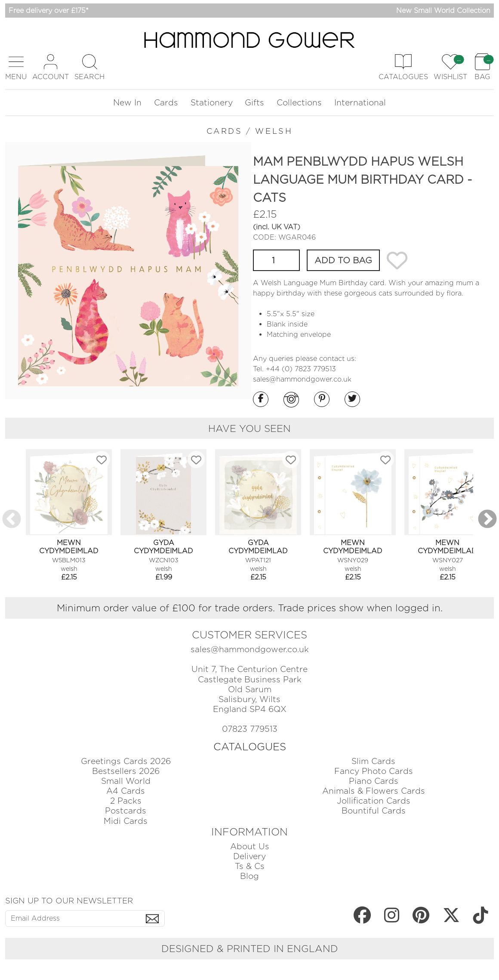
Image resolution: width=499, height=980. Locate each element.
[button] (16, 67)
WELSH (274, 131)
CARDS (225, 131)
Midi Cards (126, 821)
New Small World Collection (443, 11)
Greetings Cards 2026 (126, 761)
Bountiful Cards (374, 811)
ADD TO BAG (343, 260)
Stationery (212, 103)
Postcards (126, 811)
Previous (12, 520)
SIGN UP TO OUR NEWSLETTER (69, 900)
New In (127, 103)
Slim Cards (373, 761)
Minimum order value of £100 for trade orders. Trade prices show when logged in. (250, 608)
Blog (249, 876)
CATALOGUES (250, 747)
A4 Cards (126, 791)
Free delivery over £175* (49, 11)
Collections (299, 103)
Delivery (249, 856)
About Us (250, 846)
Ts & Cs (250, 866)
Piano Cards (374, 781)
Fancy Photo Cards (374, 771)
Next (487, 520)
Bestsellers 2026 (126, 771)
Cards (166, 103)
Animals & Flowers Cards (374, 791)
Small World (126, 781)
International (360, 103)
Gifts (254, 103)
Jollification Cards (374, 801)
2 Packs (126, 801)
